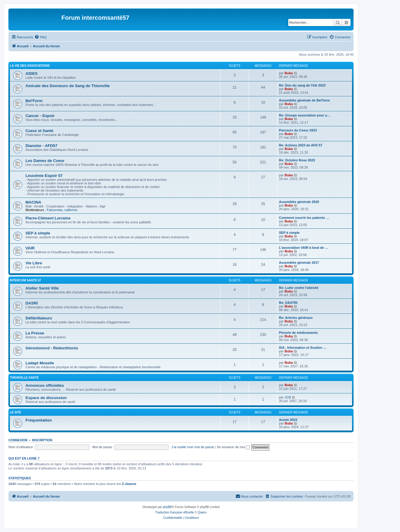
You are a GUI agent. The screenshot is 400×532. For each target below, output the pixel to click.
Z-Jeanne (129, 484)
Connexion (18, 440)
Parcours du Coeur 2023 (298, 130)
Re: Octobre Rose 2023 (297, 160)
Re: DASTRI (288, 303)
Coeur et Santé (39, 131)
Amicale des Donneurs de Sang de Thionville (68, 86)
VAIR (30, 248)
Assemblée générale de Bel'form (304, 100)
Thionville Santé (24, 378)
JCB (288, 397)
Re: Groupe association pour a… (305, 115)
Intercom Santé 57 (25, 280)
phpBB (167, 507)
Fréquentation (39, 420)
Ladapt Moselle (40, 363)
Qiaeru (202, 512)
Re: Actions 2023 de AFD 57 (301, 145)
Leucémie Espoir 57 (44, 176)
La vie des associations (30, 66)
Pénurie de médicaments (298, 333)
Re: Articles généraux (296, 318)
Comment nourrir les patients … (304, 218)
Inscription (42, 440)
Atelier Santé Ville (42, 288)
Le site (16, 412)
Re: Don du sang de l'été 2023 (302, 85)
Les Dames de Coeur (45, 161)
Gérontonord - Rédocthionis (52, 348)
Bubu (289, 73)
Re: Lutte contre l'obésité (299, 288)
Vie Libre (34, 263)
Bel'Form (34, 101)
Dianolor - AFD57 (41, 146)
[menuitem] (40, 37)
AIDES (31, 73)
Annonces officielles (45, 385)
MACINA (33, 202)
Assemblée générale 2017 (299, 263)
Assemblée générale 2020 (299, 202)
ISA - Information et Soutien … (303, 348)
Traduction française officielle (175, 512)
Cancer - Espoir (40, 116)
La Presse (35, 333)
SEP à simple (38, 233)
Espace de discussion (46, 398)
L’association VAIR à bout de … (304, 248)
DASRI (32, 303)
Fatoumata (55, 210)
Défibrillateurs (39, 318)
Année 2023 (288, 420)
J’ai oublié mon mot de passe (193, 447)
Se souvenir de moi (233, 447)
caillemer (71, 210)
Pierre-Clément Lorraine (48, 218)
